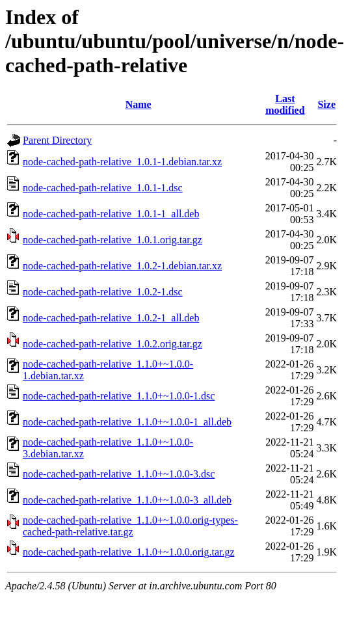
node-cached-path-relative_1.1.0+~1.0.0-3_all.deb (127, 500)
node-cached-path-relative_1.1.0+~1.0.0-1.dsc (119, 396)
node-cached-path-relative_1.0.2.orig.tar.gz (112, 344)
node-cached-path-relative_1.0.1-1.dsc (103, 188)
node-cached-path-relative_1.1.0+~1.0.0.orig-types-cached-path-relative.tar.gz (130, 526)
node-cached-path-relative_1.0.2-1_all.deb (111, 318)
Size (326, 104)
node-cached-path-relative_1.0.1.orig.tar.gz (112, 240)
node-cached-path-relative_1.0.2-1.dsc (103, 292)
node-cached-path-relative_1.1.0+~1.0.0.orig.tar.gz (129, 552)
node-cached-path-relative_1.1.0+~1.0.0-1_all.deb (127, 422)
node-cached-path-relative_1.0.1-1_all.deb (111, 214)
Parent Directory (57, 140)
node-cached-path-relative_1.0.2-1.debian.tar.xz (122, 266)
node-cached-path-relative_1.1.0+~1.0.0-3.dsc (119, 474)
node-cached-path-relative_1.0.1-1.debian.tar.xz (122, 162)
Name (139, 104)
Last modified (285, 104)
